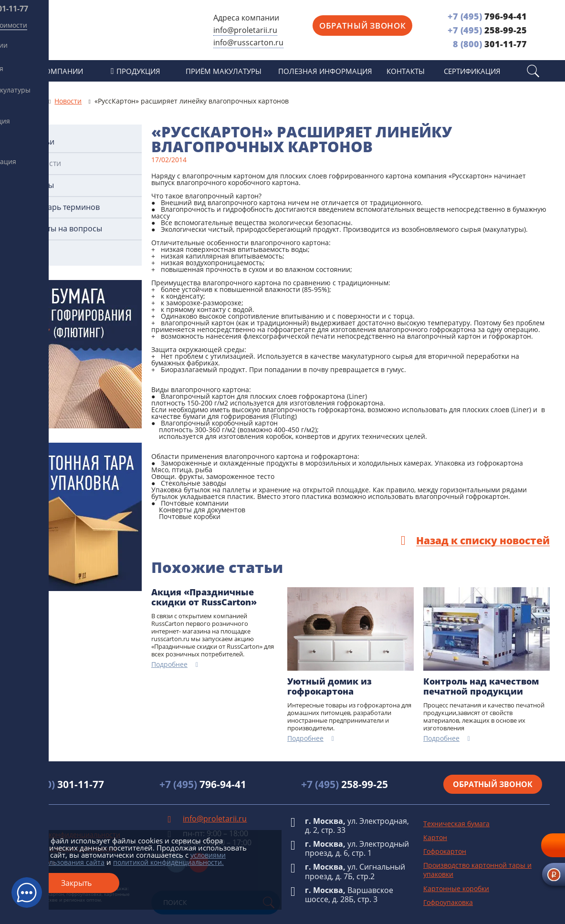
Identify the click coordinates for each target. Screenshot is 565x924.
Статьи (42, 142)
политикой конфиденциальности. (168, 862)
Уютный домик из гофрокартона (330, 687)
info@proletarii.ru (245, 30)
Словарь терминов (65, 207)
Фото (39, 251)
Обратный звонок (362, 26)
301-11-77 (490, 44)
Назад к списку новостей (483, 541)
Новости (45, 163)
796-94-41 (487, 16)
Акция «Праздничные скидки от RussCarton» (204, 597)
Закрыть (76, 883)
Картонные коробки (456, 888)
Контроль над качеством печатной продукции (481, 687)
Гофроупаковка (448, 902)
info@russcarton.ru (248, 42)
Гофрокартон (445, 851)
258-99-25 (487, 30)
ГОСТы (42, 185)
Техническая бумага (456, 824)
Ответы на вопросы (66, 229)
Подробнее (169, 665)
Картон (435, 837)
